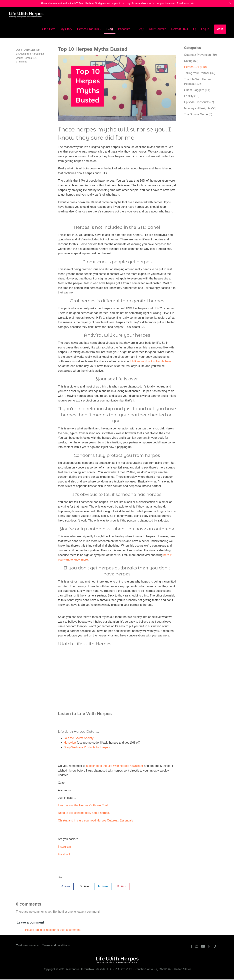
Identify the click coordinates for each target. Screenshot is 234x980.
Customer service (27, 946)
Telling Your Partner (200, 73)
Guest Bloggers (197, 90)
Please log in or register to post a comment (53, 930)
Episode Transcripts (199, 103)
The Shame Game (198, 115)
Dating (191, 61)
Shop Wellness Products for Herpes (87, 748)
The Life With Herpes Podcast (198, 82)
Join (220, 29)
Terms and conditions (56, 946)
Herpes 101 (30, 58)
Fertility (192, 97)
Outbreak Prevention (200, 55)
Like (60, 878)
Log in (205, 29)
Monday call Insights (200, 109)
